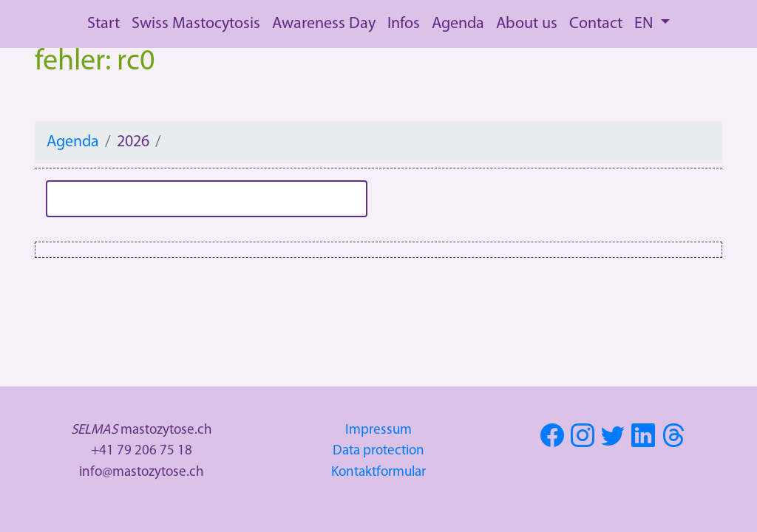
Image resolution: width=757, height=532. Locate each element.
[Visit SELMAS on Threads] (675, 441)
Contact (596, 24)
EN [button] (645, 24)
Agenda (458, 24)
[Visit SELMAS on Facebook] (554, 441)
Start (103, 24)
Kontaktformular (378, 473)
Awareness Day (324, 24)
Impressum (378, 430)
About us (527, 24)
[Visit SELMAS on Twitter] (615, 441)
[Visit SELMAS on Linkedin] (645, 441)
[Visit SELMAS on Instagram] (584, 441)
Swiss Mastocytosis (196, 24)
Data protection (378, 451)
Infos (404, 24)
